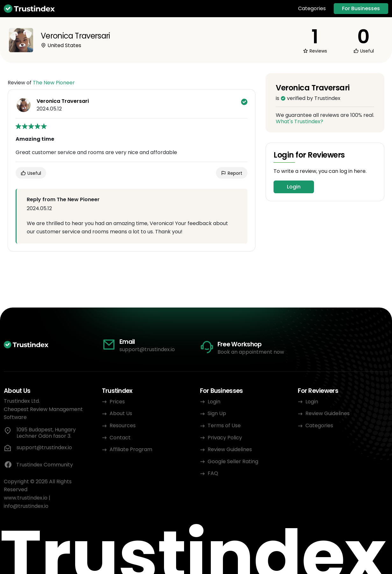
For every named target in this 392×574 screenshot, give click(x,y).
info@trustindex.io (26, 506)
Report (232, 173)
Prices (117, 402)
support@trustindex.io (147, 349)
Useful (31, 173)
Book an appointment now (251, 352)
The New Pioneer (54, 83)
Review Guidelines (230, 449)
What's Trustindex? (299, 121)
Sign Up (217, 413)
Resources (123, 425)
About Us (121, 413)
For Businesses (361, 8)
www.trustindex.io (26, 498)
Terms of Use (224, 425)
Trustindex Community (38, 465)
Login (294, 187)
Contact (120, 438)
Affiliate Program (131, 449)
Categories (312, 9)
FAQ (213, 473)
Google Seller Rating (233, 461)
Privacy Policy (225, 438)
